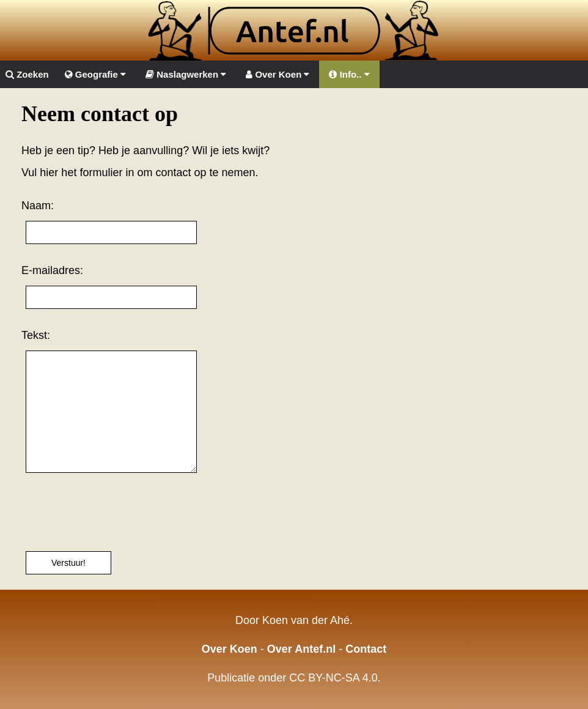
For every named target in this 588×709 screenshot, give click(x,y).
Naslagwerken (186, 74)
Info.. (349, 74)
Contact (366, 649)
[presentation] (114, 512)
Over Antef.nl (301, 649)
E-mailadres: (52, 270)
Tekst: (36, 335)
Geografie (95, 74)
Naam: (38, 206)
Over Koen (277, 74)
